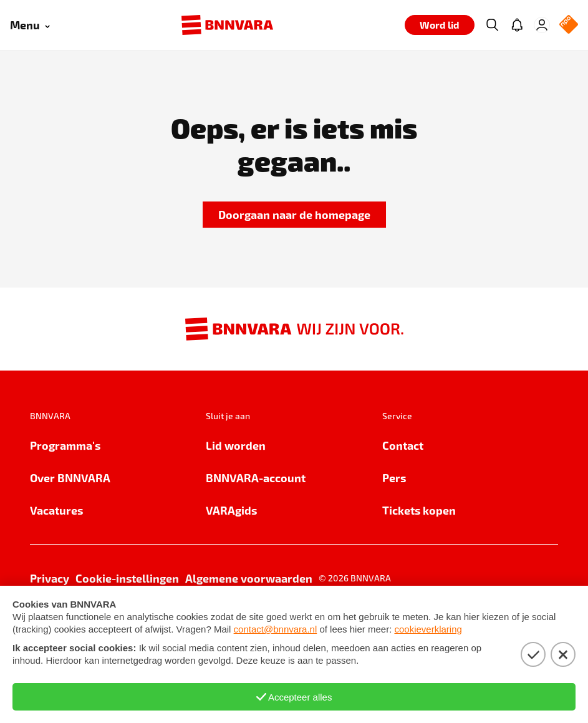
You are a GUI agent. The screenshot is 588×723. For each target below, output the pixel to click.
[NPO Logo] (569, 25)
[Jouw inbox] (517, 25)
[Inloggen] (542, 25)
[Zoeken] (492, 25)
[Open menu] (30, 25)
